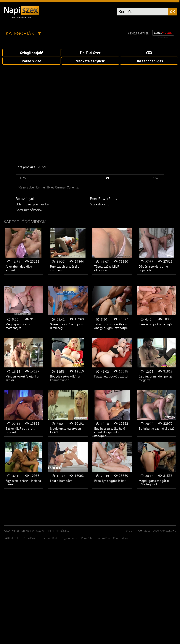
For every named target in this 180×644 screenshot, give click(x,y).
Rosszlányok (25, 199)
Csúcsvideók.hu (122, 538)
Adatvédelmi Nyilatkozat (25, 531)
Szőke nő (23, 251)
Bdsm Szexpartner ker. (33, 204)
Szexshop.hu (100, 204)
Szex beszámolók (29, 210)
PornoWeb (103, 538)
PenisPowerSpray (104, 199)
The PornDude (50, 538)
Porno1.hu (87, 538)
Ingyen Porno (70, 538)
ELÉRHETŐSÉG (59, 531)
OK (172, 12)
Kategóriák (23, 34)
